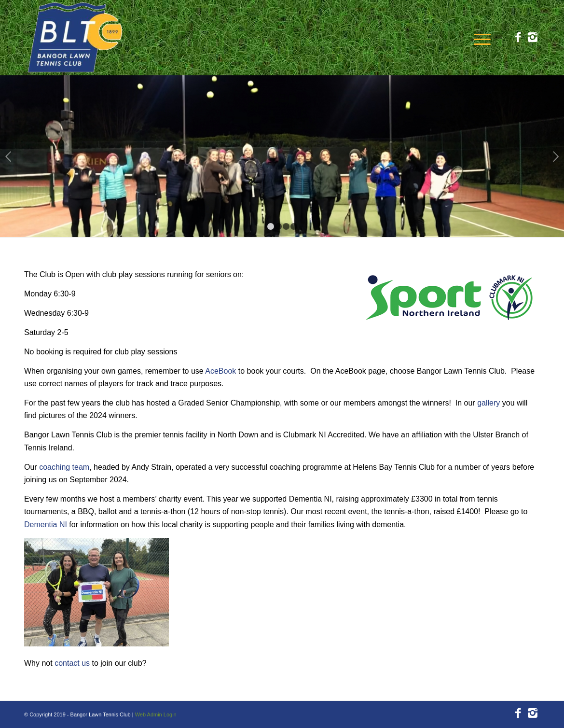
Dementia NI (46, 525)
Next (556, 156)
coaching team (64, 467)
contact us (72, 663)
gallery (488, 403)
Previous (8, 156)
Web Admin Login (156, 714)
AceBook (220, 371)
